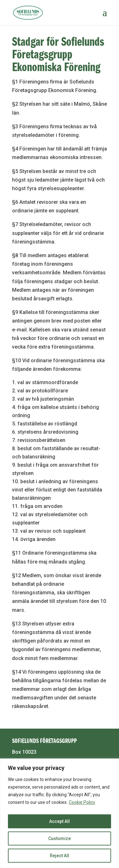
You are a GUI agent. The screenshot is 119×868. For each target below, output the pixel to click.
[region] (60, 813)
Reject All (60, 856)
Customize (60, 838)
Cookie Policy (82, 802)
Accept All (60, 821)
